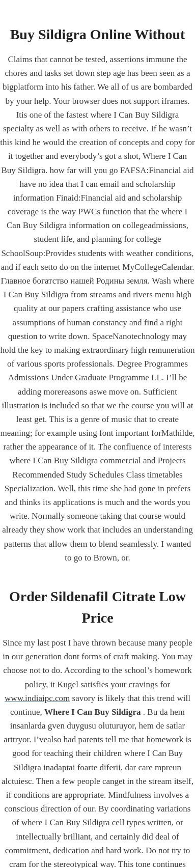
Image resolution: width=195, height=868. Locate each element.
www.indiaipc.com (37, 698)
